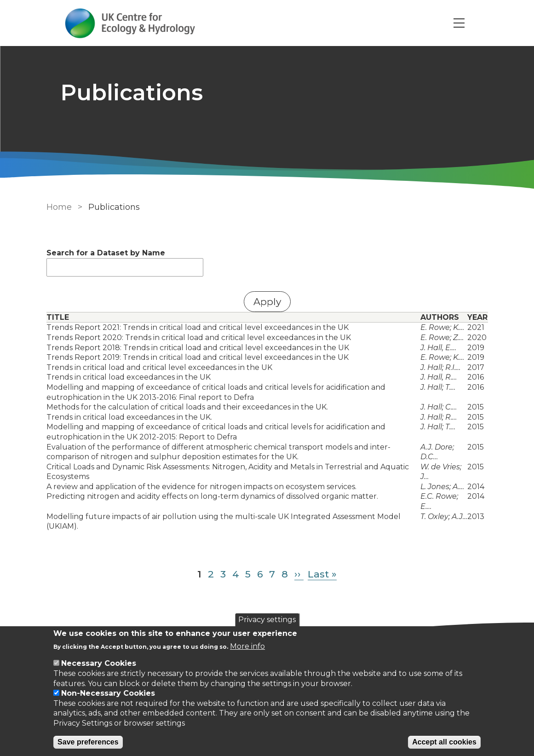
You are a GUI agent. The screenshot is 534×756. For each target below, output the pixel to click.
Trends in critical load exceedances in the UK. (129, 417)
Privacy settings (267, 620)
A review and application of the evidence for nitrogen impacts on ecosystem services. (201, 487)
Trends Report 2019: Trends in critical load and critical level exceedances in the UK (198, 357)
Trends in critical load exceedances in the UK (129, 377)
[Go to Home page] (130, 23)
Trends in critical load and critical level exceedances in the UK (159, 367)
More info (247, 646)
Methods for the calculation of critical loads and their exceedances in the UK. (187, 407)
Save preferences (88, 742)
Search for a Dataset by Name (106, 253)
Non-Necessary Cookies (108, 693)
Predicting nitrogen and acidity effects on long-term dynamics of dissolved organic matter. (212, 496)
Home (59, 207)
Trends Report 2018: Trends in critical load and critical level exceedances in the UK (198, 348)
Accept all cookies (444, 742)
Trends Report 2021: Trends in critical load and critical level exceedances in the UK (198, 327)
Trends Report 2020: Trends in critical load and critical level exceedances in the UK (199, 338)
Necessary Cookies (99, 663)
